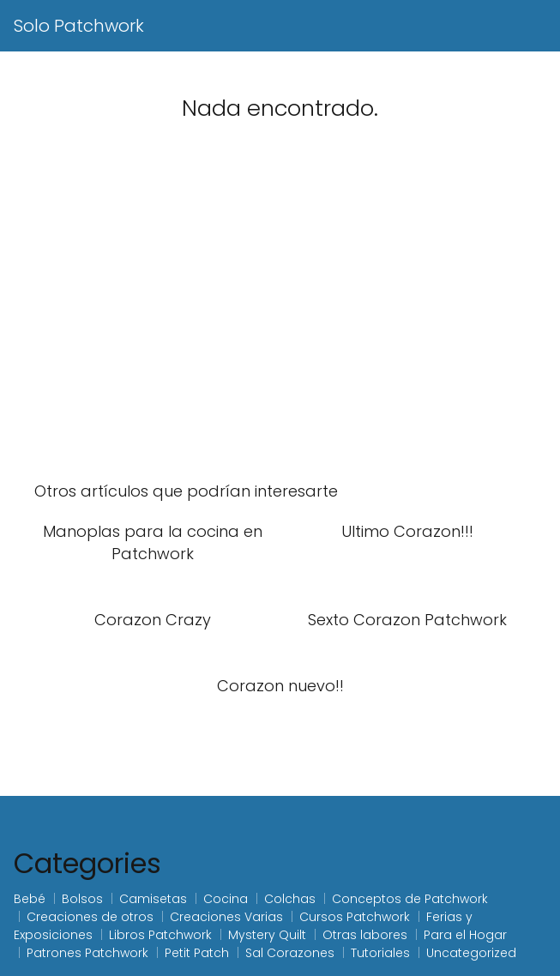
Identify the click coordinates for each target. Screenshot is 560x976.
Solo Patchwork (79, 26)
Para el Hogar (465, 935)
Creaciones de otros (90, 917)
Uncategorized (471, 953)
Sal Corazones (290, 953)
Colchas (290, 899)
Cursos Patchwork (355, 917)
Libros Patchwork (160, 935)
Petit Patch (197, 953)
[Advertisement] (280, 322)
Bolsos (82, 899)
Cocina (226, 899)
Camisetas (153, 899)
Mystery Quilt (267, 935)
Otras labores (365, 935)
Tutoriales (380, 953)
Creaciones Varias (226, 917)
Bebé (30, 899)
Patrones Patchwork (87, 953)
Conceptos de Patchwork (410, 899)
